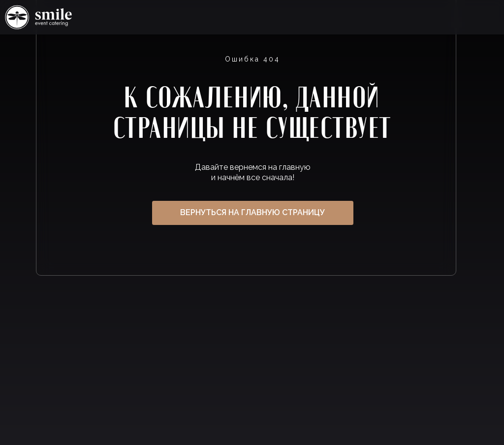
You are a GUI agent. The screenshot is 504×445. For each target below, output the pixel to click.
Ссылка (39, 17)
